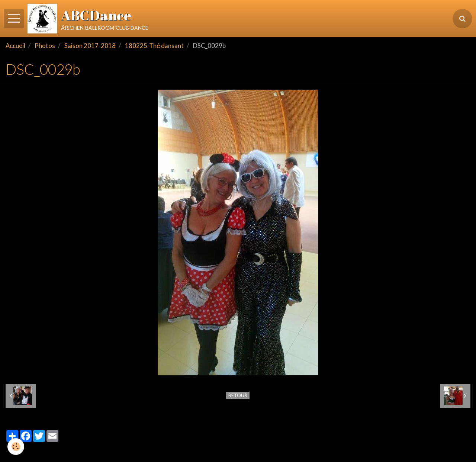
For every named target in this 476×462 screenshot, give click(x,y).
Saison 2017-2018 (90, 46)
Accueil (15, 46)
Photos (45, 46)
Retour (238, 395)
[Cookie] (16, 447)
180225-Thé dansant (154, 46)
